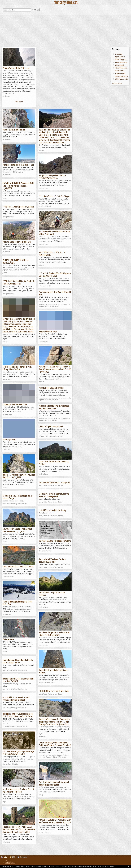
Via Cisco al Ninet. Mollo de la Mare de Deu (18, 165)
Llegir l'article (19, 102)
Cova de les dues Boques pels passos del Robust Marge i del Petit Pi (54, 783)
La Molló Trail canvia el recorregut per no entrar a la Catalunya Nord (54, 495)
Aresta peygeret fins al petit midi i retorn (18, 566)
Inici (5, 857)
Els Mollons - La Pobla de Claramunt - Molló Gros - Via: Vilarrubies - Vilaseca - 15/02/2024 (18, 186)
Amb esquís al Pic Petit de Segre (15, 404)
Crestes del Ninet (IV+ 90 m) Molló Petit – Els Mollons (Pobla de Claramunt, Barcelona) (55, 744)
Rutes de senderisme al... (121, 68)
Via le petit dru (8, 639)
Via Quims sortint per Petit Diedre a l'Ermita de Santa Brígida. (52, 177)
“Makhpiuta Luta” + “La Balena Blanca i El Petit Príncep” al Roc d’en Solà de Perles (18, 715)
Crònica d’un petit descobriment (51, 426)
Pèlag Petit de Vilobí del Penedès (51, 388)
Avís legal (8, 861)
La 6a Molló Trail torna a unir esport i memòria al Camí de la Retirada (16, 699)
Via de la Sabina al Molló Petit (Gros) (16, 68)
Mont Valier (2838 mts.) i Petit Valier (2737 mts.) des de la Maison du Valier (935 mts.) (55, 821)
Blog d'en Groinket (120, 57)
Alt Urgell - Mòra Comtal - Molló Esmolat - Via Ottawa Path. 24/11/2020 (18, 530)
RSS (12, 857)
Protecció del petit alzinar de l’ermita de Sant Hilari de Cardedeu (54, 407)
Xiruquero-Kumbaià (120, 73)
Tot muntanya (118, 54)
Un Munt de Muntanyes (121, 62)
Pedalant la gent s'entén (121, 79)
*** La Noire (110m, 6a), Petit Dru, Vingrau (54, 196)
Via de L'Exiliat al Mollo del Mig (14, 130)
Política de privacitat (10, 864)
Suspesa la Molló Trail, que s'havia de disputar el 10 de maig (52, 560)
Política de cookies (10, 862)
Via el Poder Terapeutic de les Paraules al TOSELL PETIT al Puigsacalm (54, 634)
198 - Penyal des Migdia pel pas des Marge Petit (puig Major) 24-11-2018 (18, 753)
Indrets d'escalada (119, 65)
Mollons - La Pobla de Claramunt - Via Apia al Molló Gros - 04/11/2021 (19, 476)
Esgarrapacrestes (119, 71)
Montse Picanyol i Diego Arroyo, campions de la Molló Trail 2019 (18, 680)
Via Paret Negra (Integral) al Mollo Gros (17, 242)
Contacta (22, 857)
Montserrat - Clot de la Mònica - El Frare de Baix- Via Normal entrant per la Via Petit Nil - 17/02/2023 (55, 369)
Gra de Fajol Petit (9, 439)
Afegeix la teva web (117, 83)
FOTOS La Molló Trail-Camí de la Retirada (54, 691)
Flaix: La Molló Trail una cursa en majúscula (55, 482)
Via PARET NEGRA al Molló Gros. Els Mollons (55, 541)
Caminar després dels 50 (121, 76)
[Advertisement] (65, 31)
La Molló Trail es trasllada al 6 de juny (52, 510)
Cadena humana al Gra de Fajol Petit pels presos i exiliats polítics (18, 661)
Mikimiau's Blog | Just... (121, 60)
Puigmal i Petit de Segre (48, 331)
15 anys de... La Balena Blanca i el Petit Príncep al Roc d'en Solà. (17, 368)
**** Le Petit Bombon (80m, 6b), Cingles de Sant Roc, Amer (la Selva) (55, 275)
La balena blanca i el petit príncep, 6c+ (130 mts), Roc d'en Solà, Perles (18, 790)
